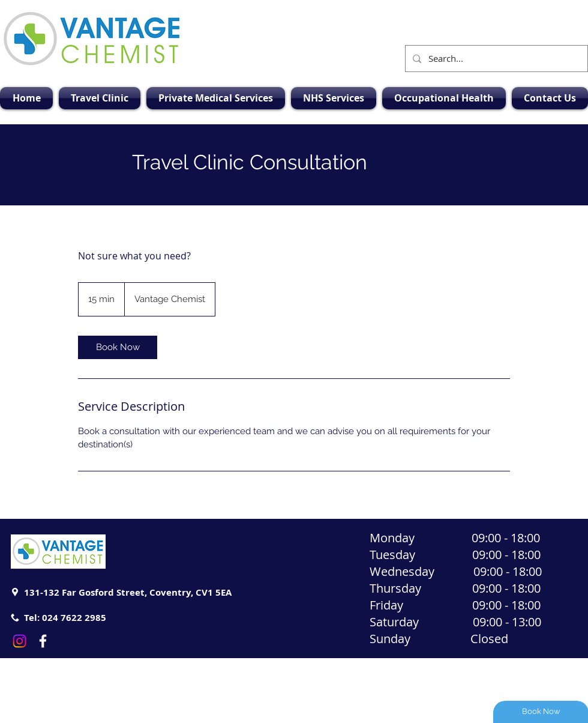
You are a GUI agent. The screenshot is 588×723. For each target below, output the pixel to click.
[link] (118, 347)
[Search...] (495, 59)
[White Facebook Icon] (43, 641)
